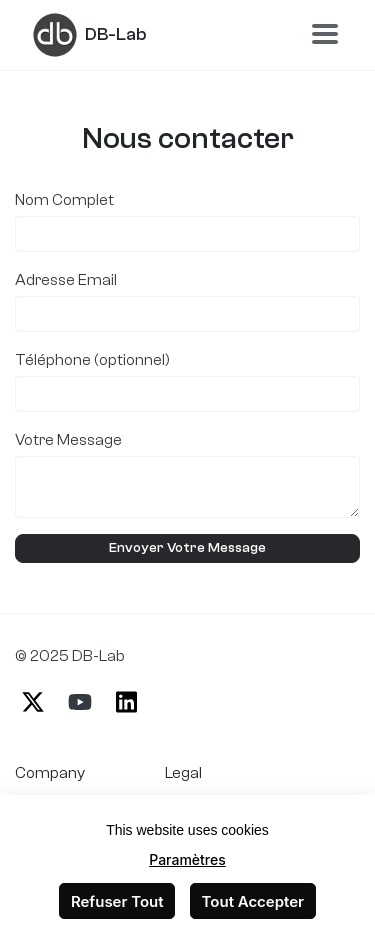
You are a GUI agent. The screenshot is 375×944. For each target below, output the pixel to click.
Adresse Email (66, 280)
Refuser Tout (117, 901)
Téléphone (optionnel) (92, 360)
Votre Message (68, 440)
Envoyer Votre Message (187, 548)
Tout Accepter (253, 901)
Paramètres (187, 859)
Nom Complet (64, 200)
